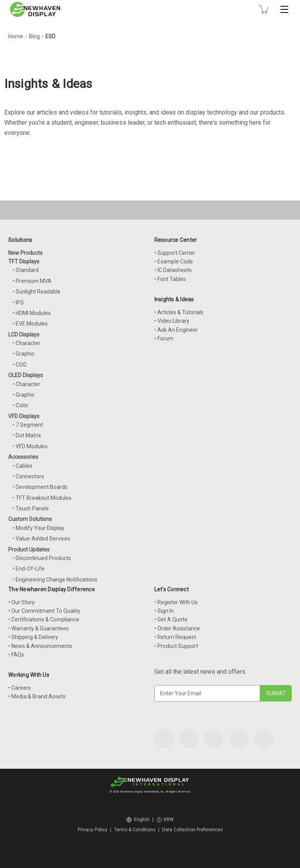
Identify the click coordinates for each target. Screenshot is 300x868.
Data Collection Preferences (192, 830)
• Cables (22, 466)
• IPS (18, 302)
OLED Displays (26, 375)
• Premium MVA (32, 281)
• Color (21, 405)
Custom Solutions (30, 519)
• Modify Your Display (38, 528)
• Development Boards (40, 487)
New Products (25, 253)
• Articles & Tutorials (179, 312)
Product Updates (29, 549)
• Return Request (175, 637)
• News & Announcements (40, 646)
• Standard (26, 270)
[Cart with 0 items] (264, 9)
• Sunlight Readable (37, 292)
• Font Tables (170, 279)
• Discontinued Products (42, 558)
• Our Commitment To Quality (44, 611)
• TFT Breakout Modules (42, 498)
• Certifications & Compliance (44, 619)
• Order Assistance (177, 628)
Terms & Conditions (135, 830)
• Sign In (164, 611)
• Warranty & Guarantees (38, 628)
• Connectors (28, 476)
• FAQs (16, 655)
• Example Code (174, 261)
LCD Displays (24, 335)
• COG (20, 365)
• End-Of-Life (29, 569)
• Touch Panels (31, 508)
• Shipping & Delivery (33, 637)
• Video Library (172, 321)
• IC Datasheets (173, 270)
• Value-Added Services (41, 539)
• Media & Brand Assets (37, 696)
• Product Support (176, 646)
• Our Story (21, 602)
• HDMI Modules (32, 313)
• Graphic (23, 354)
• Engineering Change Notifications (55, 580)
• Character (26, 343)
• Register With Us (176, 602)
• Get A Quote (171, 619)
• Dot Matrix (27, 435)
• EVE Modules (30, 324)
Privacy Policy (93, 830)
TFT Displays (24, 261)
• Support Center (175, 253)
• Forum (164, 338)
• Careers (20, 688)
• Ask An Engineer (176, 330)
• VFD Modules (30, 446)
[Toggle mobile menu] (284, 9)
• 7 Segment (28, 425)
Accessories (23, 457)
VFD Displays (24, 416)
